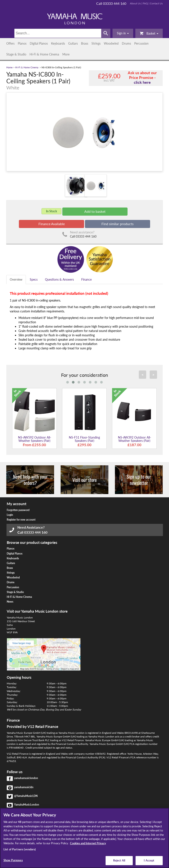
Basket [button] (149, 33)
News (10, 602)
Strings (96, 43)
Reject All (119, 860)
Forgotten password (18, 510)
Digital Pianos (39, 43)
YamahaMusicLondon (27, 805)
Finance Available (52, 224)
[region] (84, 838)
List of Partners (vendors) (20, 849)
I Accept (149, 860)
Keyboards (58, 43)
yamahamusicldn (24, 787)
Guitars (73, 43)
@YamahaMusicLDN (26, 796)
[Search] (58, 33)
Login (10, 515)
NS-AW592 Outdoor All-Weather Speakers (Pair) (35, 439)
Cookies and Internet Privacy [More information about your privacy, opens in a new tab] (88, 843)
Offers (10, 43)
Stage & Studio (16, 54)
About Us (135, 3)
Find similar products (118, 224)
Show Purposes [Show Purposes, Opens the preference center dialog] (13, 860)
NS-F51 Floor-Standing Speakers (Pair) (84, 439)
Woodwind (111, 43)
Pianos (22, 43)
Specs (34, 279)
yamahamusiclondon (26, 778)
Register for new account (21, 520)
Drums (126, 43)
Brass (85, 43)
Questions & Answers (59, 279)
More (66, 54)
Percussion (141, 43)
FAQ (145, 3)
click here (142, 82)
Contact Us (156, 3)
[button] (123, 33)
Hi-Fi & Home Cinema (44, 54)
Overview (16, 279)
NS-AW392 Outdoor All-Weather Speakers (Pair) (134, 439)
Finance (86, 279)
